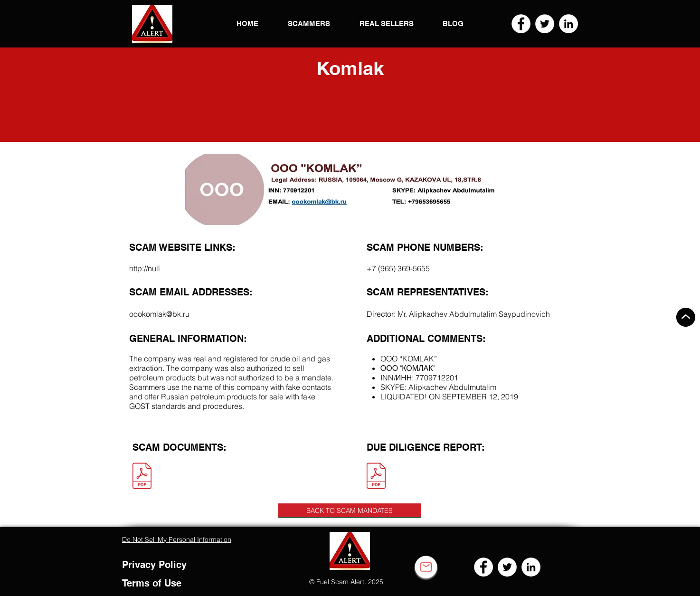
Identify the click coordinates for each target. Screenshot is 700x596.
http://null (145, 268)
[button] (152, 24)
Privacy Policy (154, 565)
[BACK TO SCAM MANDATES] (350, 511)
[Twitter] (545, 24)
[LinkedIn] (568, 24)
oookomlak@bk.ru (159, 314)
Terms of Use (152, 583)
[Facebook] (521, 24)
